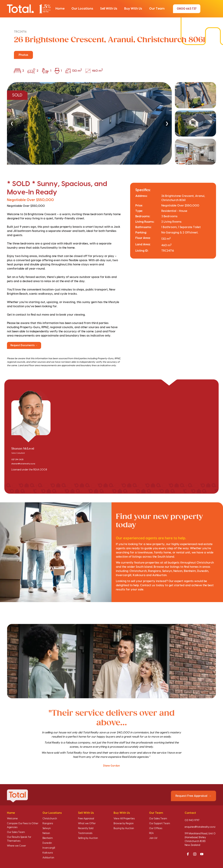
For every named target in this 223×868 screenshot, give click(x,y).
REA (151, 833)
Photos (23, 55)
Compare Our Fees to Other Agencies (23, 825)
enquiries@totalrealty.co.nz (200, 827)
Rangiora (48, 824)
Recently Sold (86, 828)
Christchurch (50, 819)
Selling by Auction (88, 838)
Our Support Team (160, 824)
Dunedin (47, 843)
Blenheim (48, 838)
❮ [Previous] (12, 123)
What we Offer (87, 824)
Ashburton (48, 858)
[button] (60, 9)
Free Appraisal (86, 819)
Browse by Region (124, 824)
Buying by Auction (124, 828)
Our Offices (156, 828)
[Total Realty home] (29, 9)
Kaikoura (48, 853)
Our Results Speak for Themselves (19, 839)
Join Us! (153, 838)
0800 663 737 (187, 9)
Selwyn (47, 828)
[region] (111, 123)
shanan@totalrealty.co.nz (23, 464)
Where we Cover (16, 846)
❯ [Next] (167, 123)
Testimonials (85, 833)
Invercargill (49, 848)
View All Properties (124, 819)
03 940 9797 (192, 820)
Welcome (12, 819)
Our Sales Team (16, 832)
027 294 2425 (17, 460)
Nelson (46, 833)
